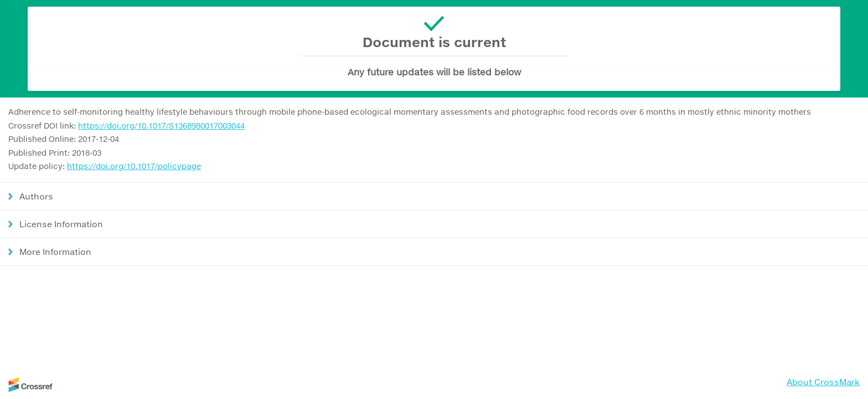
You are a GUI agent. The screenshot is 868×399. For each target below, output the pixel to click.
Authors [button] (36, 196)
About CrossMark (823, 382)
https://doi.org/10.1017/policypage (134, 166)
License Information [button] (61, 224)
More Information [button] (55, 252)
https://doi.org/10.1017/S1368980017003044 (161, 126)
